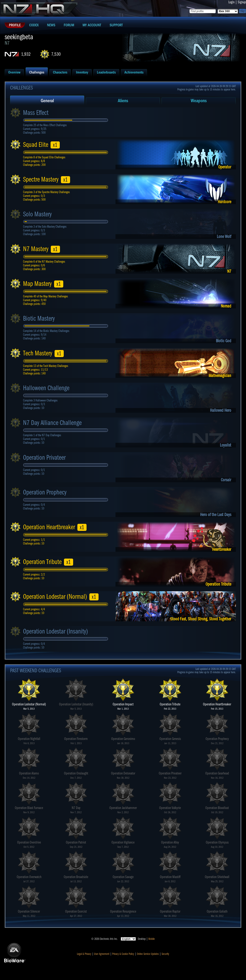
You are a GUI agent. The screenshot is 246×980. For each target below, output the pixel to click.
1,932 (26, 54)
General (47, 101)
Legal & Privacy (84, 954)
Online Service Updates (148, 954)
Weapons (199, 101)
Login (231, 2)
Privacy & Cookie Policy (123, 954)
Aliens (123, 101)
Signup (242, 2)
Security (165, 954)
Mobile (152, 939)
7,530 (56, 54)
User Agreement (102, 954)
